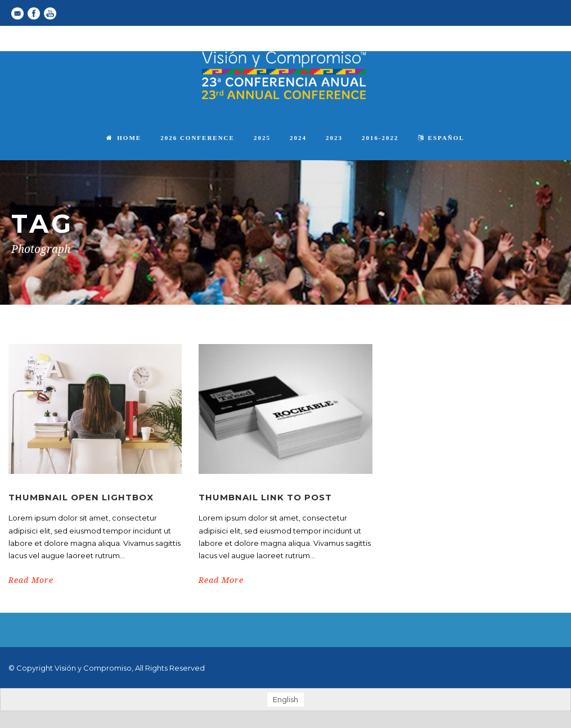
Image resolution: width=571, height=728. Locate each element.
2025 (262, 138)
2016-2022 (380, 138)
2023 (334, 138)
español (441, 138)
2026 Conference (197, 138)
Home (124, 138)
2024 (298, 138)
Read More (31, 580)
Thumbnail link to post (265, 497)
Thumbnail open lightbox (81, 497)
